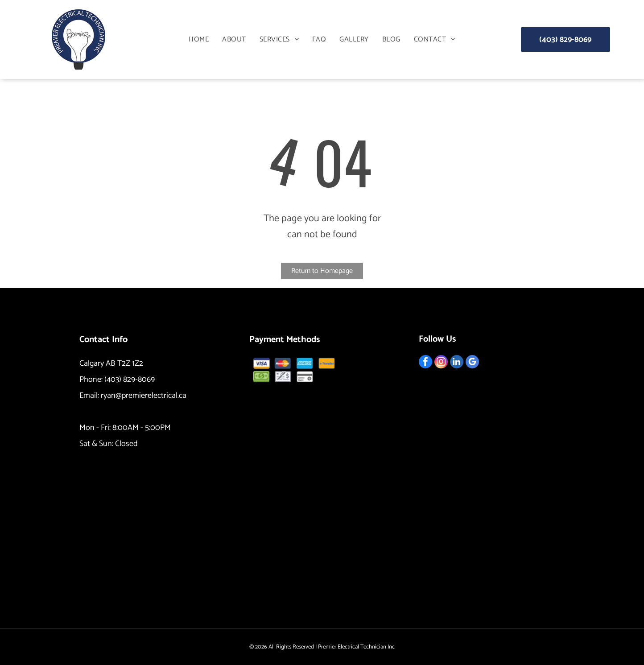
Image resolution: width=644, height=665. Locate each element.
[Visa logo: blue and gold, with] (261, 363)
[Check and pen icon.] (283, 377)
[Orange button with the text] (326, 363)
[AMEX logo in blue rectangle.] (305, 363)
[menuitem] (199, 39)
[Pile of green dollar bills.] (261, 377)
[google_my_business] (472, 363)
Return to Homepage (322, 271)
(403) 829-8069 (130, 380)
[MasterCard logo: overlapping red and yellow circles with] (283, 363)
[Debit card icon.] (305, 377)
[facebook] (425, 363)
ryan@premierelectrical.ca (144, 396)
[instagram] (441, 363)
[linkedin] (457, 363)
